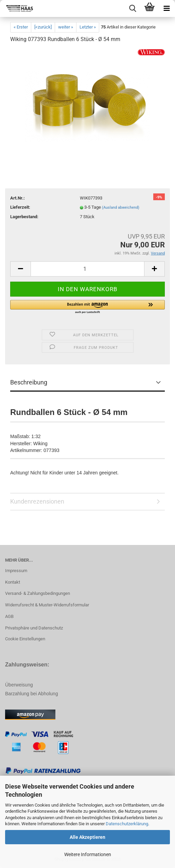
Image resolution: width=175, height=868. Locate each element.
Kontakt (13, 582)
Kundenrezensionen (37, 501)
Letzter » (88, 27)
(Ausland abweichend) (121, 207)
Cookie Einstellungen (25, 639)
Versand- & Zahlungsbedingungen (38, 593)
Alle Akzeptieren (87, 837)
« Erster (21, 27)
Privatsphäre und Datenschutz (34, 628)
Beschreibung (29, 382)
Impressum (16, 571)
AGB (9, 616)
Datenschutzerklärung (127, 824)
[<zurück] (43, 27)
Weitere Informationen (88, 854)
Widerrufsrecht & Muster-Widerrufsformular (47, 605)
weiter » (66, 27)
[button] (87, 307)
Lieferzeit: (20, 207)
